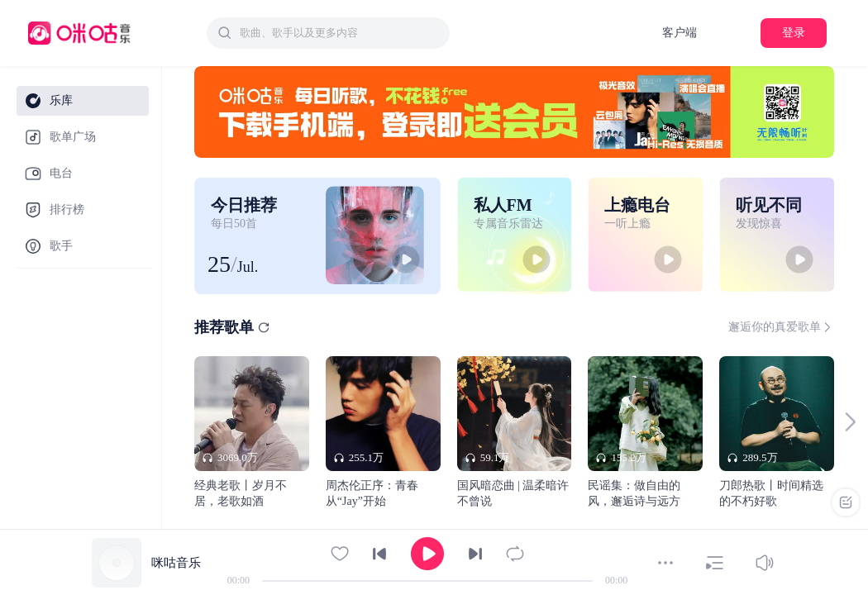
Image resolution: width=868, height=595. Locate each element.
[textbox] (340, 33)
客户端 (680, 33)
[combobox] (328, 33)
